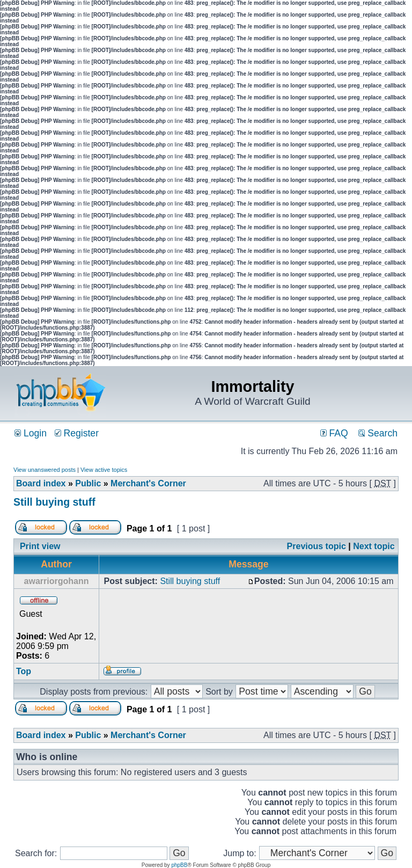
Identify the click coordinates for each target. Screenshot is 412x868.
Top (24, 671)
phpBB (179, 865)
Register (77, 433)
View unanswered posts (45, 470)
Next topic (374, 546)
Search (378, 433)
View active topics (104, 470)
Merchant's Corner (148, 483)
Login (31, 433)
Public (88, 483)
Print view (40, 546)
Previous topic (317, 546)
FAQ (334, 433)
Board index (41, 483)
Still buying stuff (54, 502)
